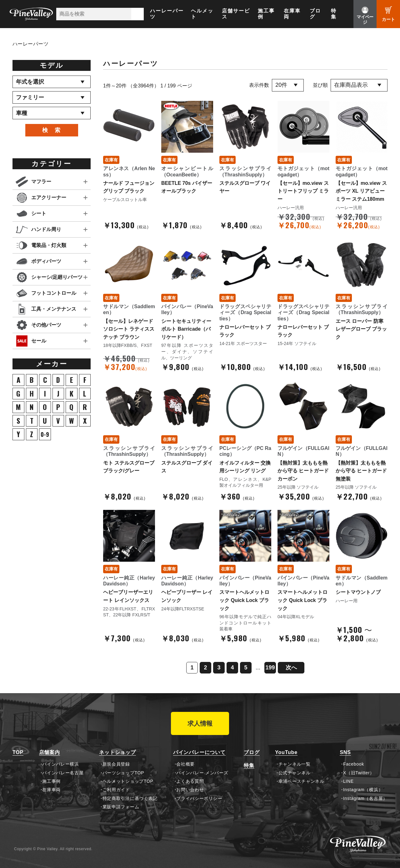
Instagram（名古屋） (365, 798)
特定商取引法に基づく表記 (130, 798)
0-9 (45, 434)
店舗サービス (236, 14)
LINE (348, 781)
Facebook (354, 764)
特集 (334, 14)
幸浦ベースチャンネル (301, 781)
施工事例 (266, 14)
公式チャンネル (295, 773)
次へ (291, 668)
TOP (18, 752)
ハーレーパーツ (167, 14)
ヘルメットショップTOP (128, 781)
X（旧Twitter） (359, 773)
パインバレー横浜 (61, 764)
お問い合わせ (190, 790)
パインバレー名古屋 (63, 773)
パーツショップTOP (123, 773)
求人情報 (200, 723)
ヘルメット (202, 14)
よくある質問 (190, 781)
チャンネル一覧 (295, 764)
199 (270, 668)
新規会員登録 (116, 764)
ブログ (315, 14)
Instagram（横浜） (363, 790)
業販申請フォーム (121, 807)
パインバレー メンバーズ (202, 773)
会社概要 (185, 764)
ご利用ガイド (116, 790)
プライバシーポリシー (199, 798)
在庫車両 (292, 14)
